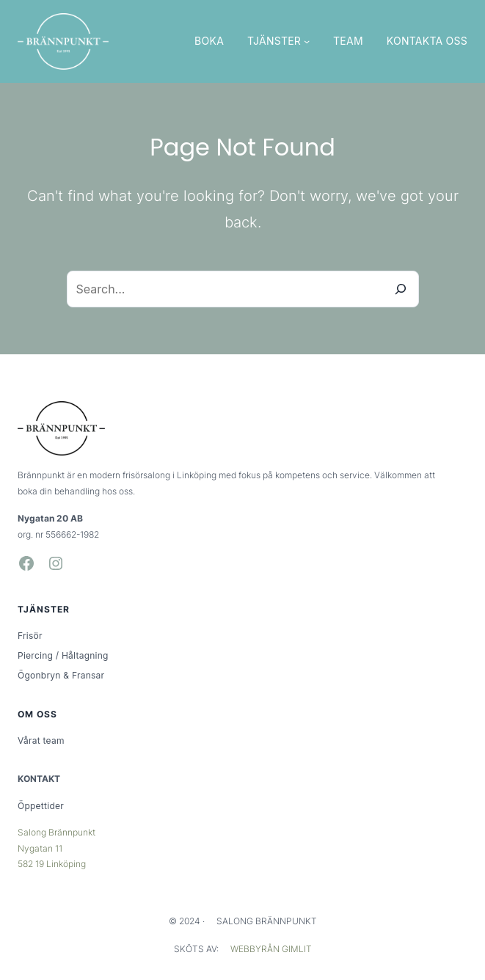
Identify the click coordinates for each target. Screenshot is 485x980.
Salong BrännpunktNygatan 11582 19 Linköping (56, 848)
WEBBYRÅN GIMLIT (271, 949)
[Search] (401, 289)
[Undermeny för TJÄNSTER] (307, 41)
